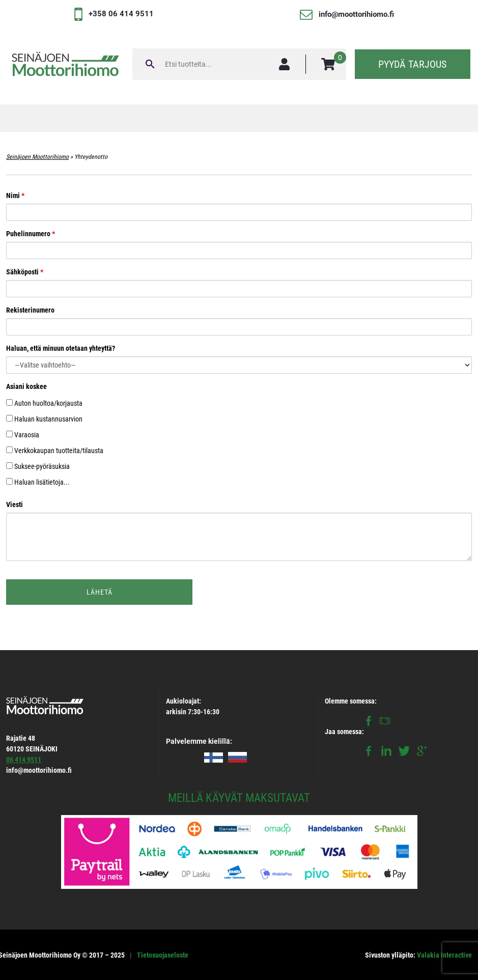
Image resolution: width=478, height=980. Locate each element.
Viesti (239, 531)
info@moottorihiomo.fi (356, 14)
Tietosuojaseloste (163, 955)
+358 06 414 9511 (121, 14)
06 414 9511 (24, 760)
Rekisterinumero (239, 318)
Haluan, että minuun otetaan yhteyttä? (239, 357)
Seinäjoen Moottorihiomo (37, 157)
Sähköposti (239, 280)
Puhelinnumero (239, 242)
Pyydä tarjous (412, 64)
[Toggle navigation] (239, 118)
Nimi (239, 204)
